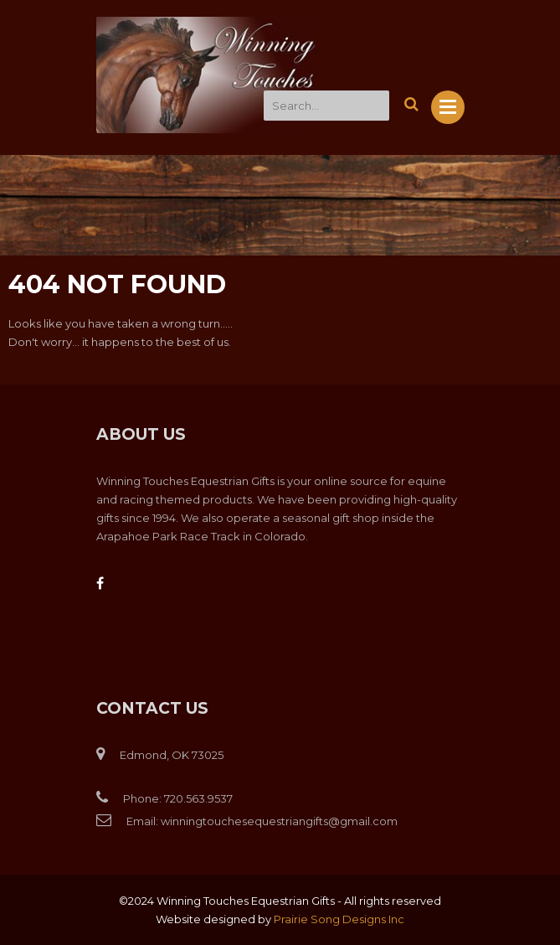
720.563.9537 (198, 798)
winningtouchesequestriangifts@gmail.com (279, 821)
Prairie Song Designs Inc (339, 919)
